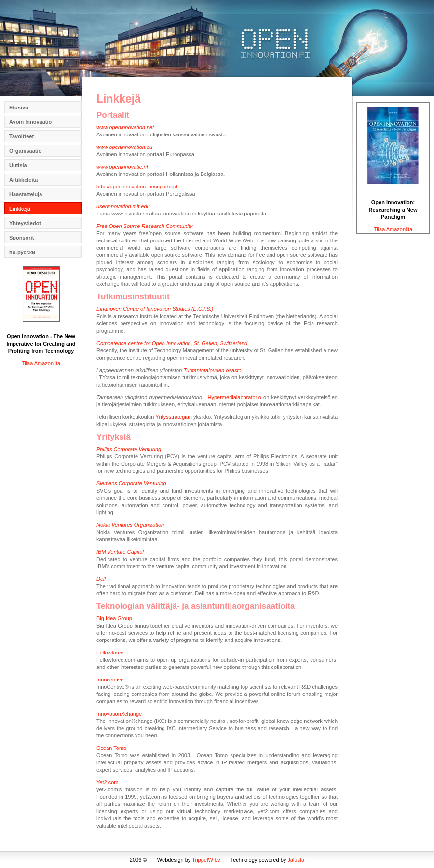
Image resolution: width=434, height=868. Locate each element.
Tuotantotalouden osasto (212, 370)
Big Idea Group (114, 618)
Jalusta (296, 860)
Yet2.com (107, 782)
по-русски (22, 252)
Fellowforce (110, 653)
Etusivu (19, 107)
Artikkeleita (23, 180)
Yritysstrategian (174, 417)
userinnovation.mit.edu (123, 206)
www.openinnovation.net (125, 127)
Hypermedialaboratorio (236, 397)
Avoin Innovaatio (30, 122)
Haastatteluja (26, 194)
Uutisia (18, 165)
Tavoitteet (21, 136)
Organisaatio (25, 151)
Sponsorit (21, 238)
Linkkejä (20, 209)
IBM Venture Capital (120, 552)
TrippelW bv (206, 860)
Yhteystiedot (25, 223)
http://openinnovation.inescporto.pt (137, 187)
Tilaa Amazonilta (41, 363)
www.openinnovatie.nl (122, 167)
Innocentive (110, 680)
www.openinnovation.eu (124, 147)
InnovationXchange (119, 714)
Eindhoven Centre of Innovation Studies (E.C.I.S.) (155, 309)
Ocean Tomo (111, 748)
